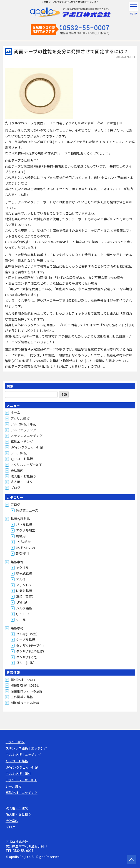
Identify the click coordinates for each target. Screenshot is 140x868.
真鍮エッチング (22, 441)
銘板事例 (17, 562)
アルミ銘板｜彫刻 (23, 424)
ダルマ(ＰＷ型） (28, 634)
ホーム (15, 412)
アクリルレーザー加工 (26, 465)
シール (21, 620)
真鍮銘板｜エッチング (22, 793)
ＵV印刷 (22, 602)
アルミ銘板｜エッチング (23, 755)
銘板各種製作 (20, 519)
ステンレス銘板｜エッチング (26, 748)
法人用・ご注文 (22, 482)
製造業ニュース (27, 510)
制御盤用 (22, 553)
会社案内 (17, 470)
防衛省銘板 (24, 591)
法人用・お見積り (23, 476)
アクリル (22, 568)
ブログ (15, 488)
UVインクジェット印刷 (27, 447)
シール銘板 (19, 453)
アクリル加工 (26, 530)
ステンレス (24, 585)
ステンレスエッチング (27, 436)
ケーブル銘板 (26, 640)
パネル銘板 (24, 525)
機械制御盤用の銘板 (25, 685)
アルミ (21, 579)
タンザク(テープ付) (30, 645)
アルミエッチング (23, 430)
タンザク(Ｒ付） (28, 657)
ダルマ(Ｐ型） (26, 663)
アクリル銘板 (20, 418)
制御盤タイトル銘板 (25, 703)
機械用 (21, 536)
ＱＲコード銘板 (22, 459)
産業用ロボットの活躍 (27, 691)
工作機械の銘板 (22, 697)
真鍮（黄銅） (26, 597)
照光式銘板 (24, 573)
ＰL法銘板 (23, 542)
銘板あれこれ (26, 548)
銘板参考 (17, 628)
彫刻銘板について (23, 680)
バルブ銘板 (24, 608)
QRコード (23, 614)
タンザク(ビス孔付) (30, 651)
